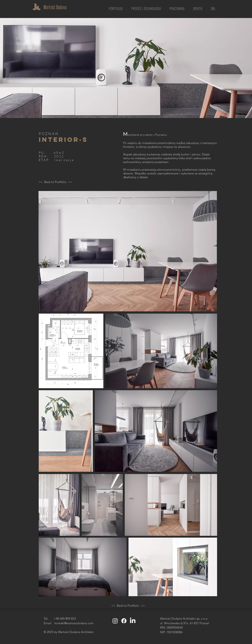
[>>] (70, 182)
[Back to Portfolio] (55, 182)
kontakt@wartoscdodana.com (74, 623)
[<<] (41, 182)
